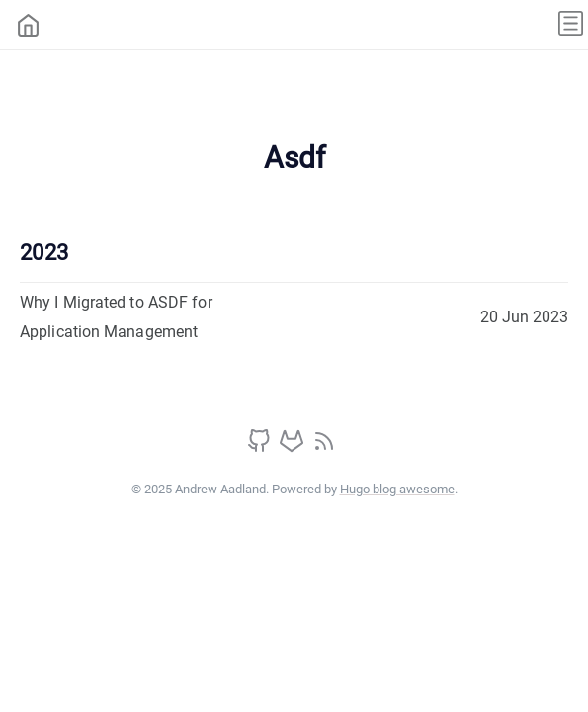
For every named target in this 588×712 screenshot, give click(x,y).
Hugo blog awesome (397, 489)
